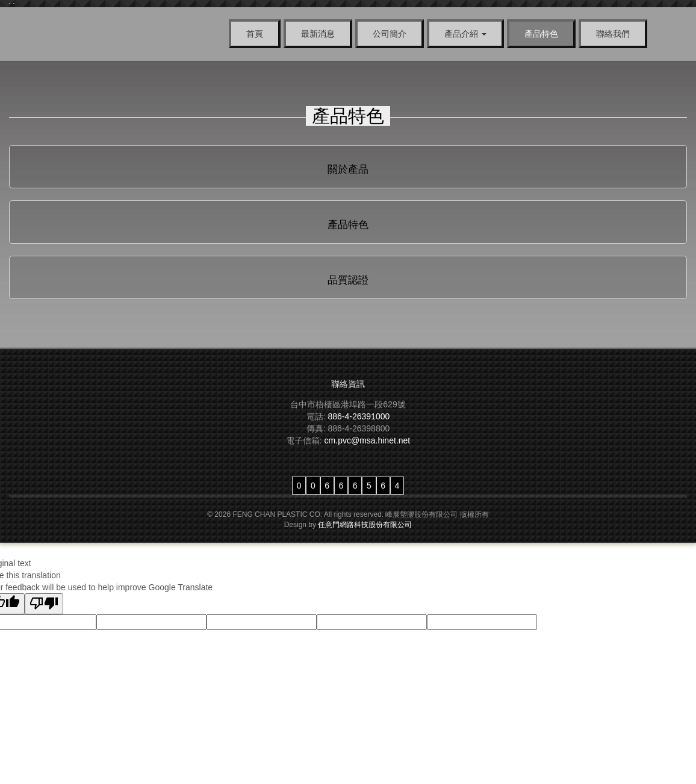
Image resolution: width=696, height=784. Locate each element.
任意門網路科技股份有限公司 (365, 525)
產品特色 (541, 34)
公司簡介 (390, 34)
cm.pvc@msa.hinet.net (368, 440)
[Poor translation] (44, 604)
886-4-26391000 (359, 416)
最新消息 (318, 34)
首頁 (255, 34)
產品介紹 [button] (465, 34)
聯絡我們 (613, 34)
